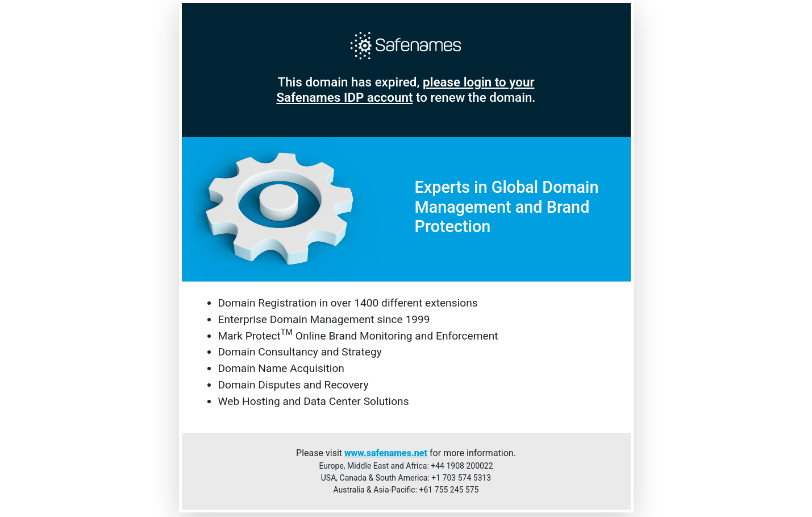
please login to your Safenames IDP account (405, 90)
